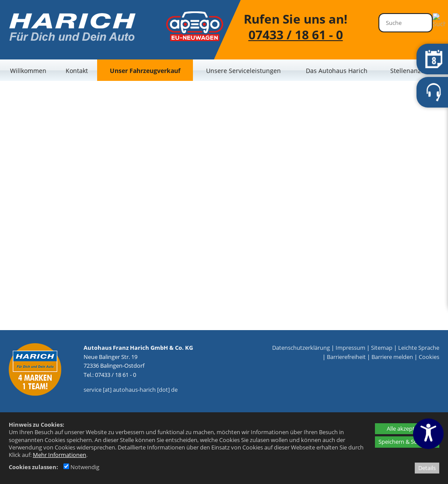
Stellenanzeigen (414, 71)
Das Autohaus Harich (337, 71)
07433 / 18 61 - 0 (296, 35)
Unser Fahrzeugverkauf (145, 71)
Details (427, 468)
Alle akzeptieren (407, 428)
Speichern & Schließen (407, 442)
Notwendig (81, 467)
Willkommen (28, 71)
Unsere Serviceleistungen (243, 71)
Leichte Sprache (419, 348)
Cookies (429, 357)
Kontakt (77, 71)
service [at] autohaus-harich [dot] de (131, 390)
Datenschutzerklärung (301, 348)
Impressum (350, 348)
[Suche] (406, 23)
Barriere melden (392, 357)
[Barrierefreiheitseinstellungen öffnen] (428, 434)
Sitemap (382, 348)
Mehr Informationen (59, 455)
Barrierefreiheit (346, 357)
